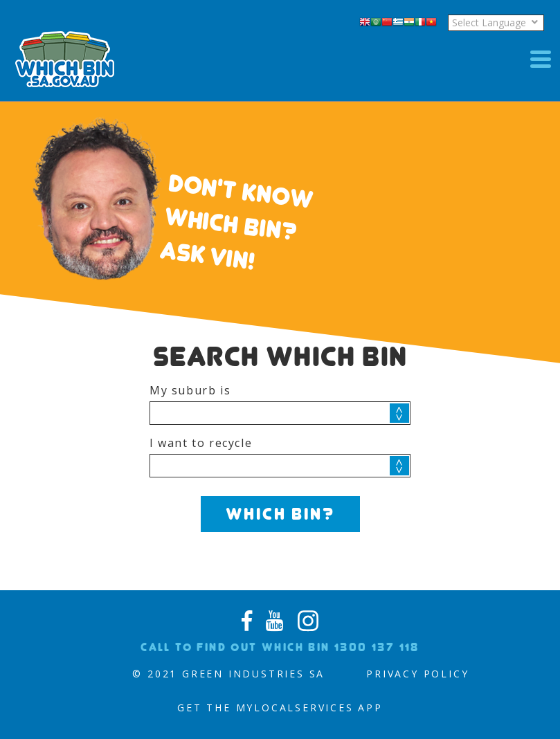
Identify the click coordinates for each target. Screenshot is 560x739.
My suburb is (190, 390)
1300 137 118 (377, 647)
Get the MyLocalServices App (280, 708)
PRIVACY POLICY (417, 674)
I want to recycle (201, 443)
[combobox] (280, 413)
